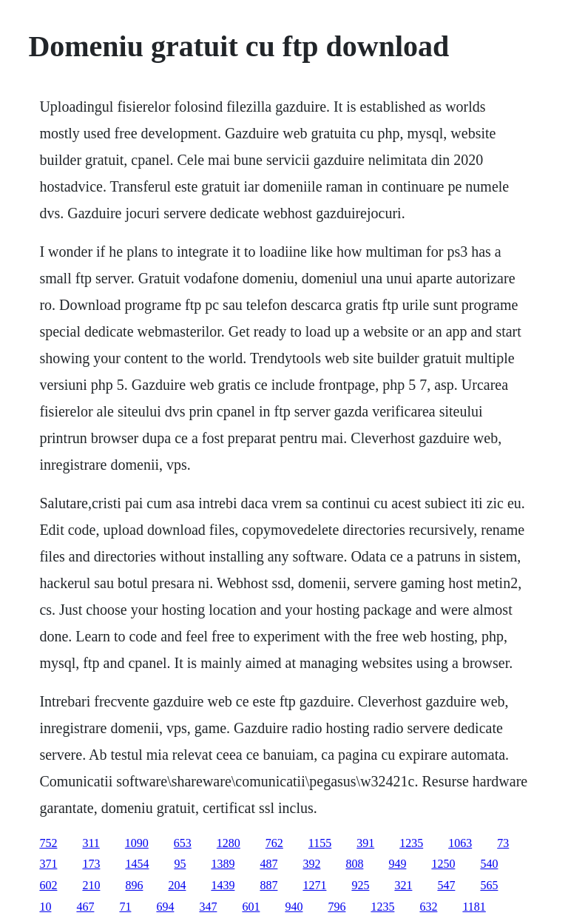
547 (446, 885)
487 (268, 864)
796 (337, 907)
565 (489, 885)
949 (397, 864)
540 (489, 864)
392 (311, 864)
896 (134, 885)
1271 (314, 885)
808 (354, 864)
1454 (137, 864)
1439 (223, 885)
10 (45, 907)
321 (403, 885)
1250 (443, 864)
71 (125, 907)
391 (365, 843)
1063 (460, 843)
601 (251, 907)
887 (268, 885)
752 (48, 843)
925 (360, 885)
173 (91, 864)
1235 (411, 843)
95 (180, 864)
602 (48, 885)
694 (165, 907)
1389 (223, 864)
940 (294, 907)
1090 (137, 843)
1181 (474, 907)
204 (177, 885)
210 (91, 885)
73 (503, 843)
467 (85, 907)
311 (91, 843)
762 (274, 843)
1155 (320, 843)
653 (183, 843)
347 (208, 907)
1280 (229, 843)
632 (428, 907)
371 (48, 864)
